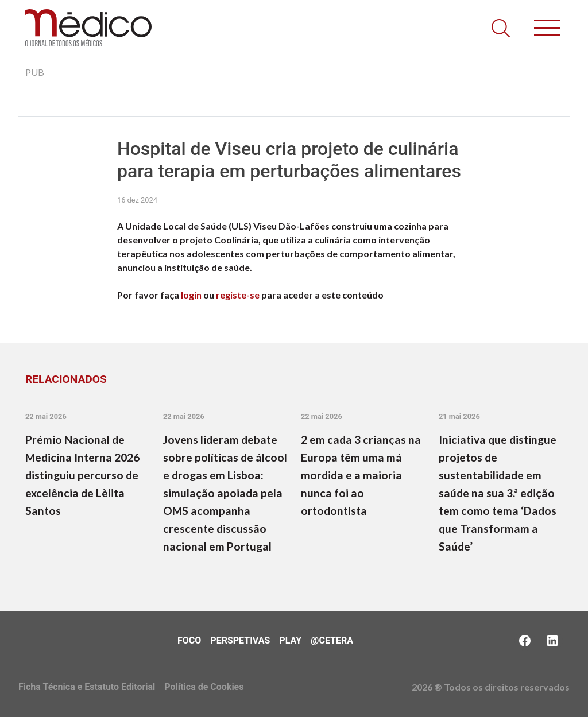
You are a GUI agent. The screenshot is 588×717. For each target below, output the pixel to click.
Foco (189, 640)
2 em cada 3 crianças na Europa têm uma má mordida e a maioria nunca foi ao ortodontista (361, 475)
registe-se (238, 295)
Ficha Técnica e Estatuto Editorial (87, 687)
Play (290, 640)
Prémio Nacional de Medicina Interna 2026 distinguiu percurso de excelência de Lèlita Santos (82, 475)
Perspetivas (240, 640)
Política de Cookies (204, 687)
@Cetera (332, 640)
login (191, 295)
